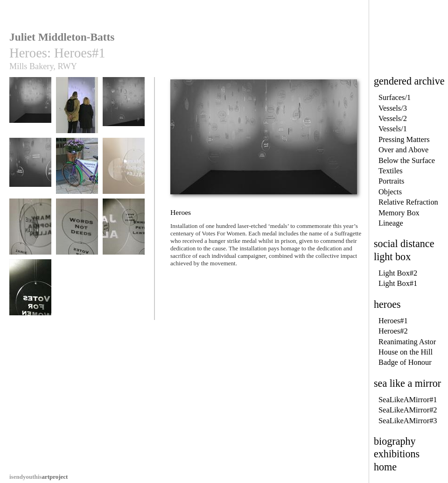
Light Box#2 (398, 273)
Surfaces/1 (395, 97)
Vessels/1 (393, 129)
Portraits (392, 181)
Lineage (391, 223)
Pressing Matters (404, 139)
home (385, 467)
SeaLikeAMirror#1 (408, 400)
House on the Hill (406, 352)
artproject (38, 477)
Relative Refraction (408, 202)
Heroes (30, 110)
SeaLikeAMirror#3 (408, 421)
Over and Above (403, 150)
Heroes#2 (393, 331)
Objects (390, 192)
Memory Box (399, 213)
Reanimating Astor (407, 342)
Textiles (391, 171)
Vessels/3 (393, 108)
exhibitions (397, 454)
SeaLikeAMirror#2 (408, 410)
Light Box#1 (398, 283)
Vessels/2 (393, 118)
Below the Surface (407, 160)
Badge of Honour (405, 362)
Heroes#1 (393, 321)
